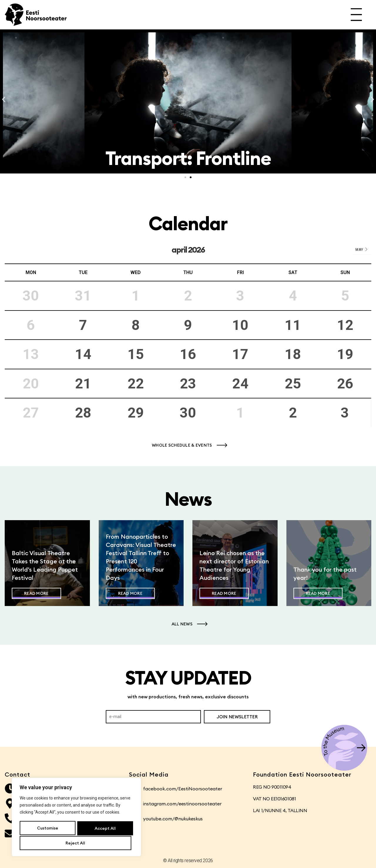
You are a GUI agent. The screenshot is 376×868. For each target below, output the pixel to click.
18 (293, 354)
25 (293, 384)
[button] (4, 100)
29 (136, 413)
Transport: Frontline (188, 158)
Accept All (76, 843)
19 (345, 354)
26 (345, 384)
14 (83, 354)
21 (83, 384)
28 (83, 413)
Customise (47, 829)
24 (240, 384)
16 (188, 354)
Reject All (104, 829)
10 (240, 325)
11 (293, 325)
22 (136, 384)
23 (188, 384)
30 (188, 413)
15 (136, 354)
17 (240, 354)
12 (345, 325)
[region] (76, 818)
